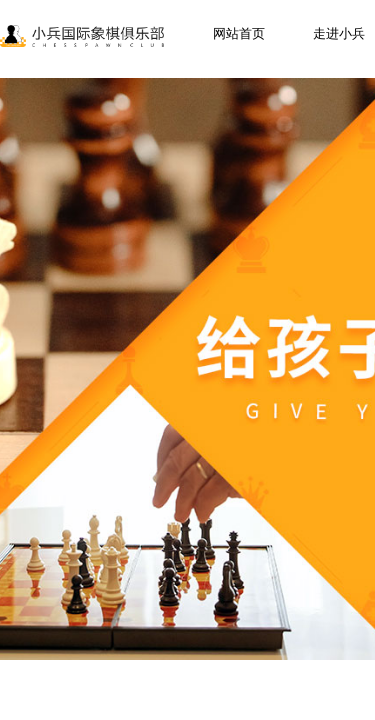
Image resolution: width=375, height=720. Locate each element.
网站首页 (239, 33)
